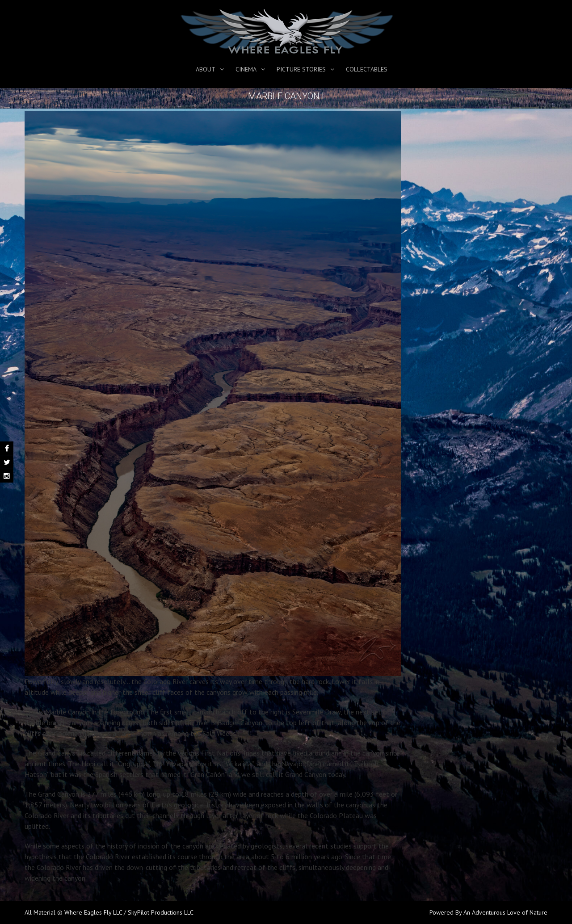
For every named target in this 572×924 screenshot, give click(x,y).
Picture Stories (301, 69)
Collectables (367, 69)
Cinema (246, 69)
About (206, 69)
